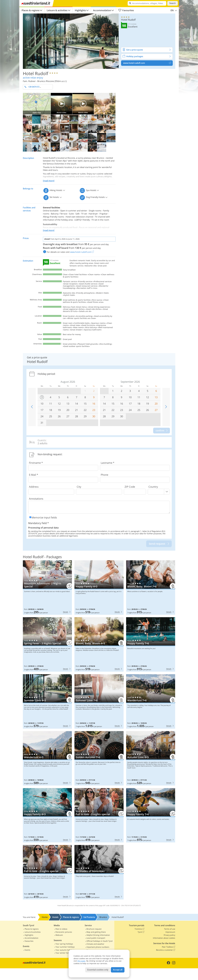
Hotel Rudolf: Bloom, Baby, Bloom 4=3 (99, 644)
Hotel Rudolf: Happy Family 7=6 (151, 644)
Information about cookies (164, 938)
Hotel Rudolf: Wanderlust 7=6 (151, 701)
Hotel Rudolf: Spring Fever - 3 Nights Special (47, 644)
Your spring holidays (64, 944)
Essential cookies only (98, 970)
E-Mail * (34, 475)
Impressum (170, 932)
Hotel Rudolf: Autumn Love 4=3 (151, 758)
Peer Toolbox (169, 947)
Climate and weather (95, 944)
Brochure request (94, 929)
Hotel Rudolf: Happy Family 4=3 (99, 588)
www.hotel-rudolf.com (148, 63)
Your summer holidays (65, 947)
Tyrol (141, 932)
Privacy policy (169, 935)
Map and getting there (96, 932)
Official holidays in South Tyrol (100, 941)
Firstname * (36, 463)
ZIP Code (130, 487)
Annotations (36, 499)
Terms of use (170, 929)
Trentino (139, 929)
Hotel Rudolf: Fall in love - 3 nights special (99, 815)
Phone (104, 475)
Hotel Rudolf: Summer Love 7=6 (99, 701)
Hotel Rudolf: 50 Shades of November (99, 872)
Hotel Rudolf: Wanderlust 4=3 (47, 758)
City (79, 487)
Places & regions (31, 10)
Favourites (126, 10)
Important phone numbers (98, 947)
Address (34, 487)
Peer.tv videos (61, 929)
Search (173, 3)
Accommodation (102, 10)
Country (153, 487)
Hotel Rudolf (36, 73)
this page (81, 961)
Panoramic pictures (64, 932)
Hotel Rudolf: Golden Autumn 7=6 (99, 758)
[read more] (49, 181)
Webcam (59, 935)
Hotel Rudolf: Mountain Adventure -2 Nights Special (47, 588)
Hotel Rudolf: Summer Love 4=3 (47, 701)
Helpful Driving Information (98, 935)
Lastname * (108, 463)
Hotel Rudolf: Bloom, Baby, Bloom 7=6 (151, 588)
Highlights (80, 10)
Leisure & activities (57, 10)
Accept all (118, 970)
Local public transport (96, 938)
